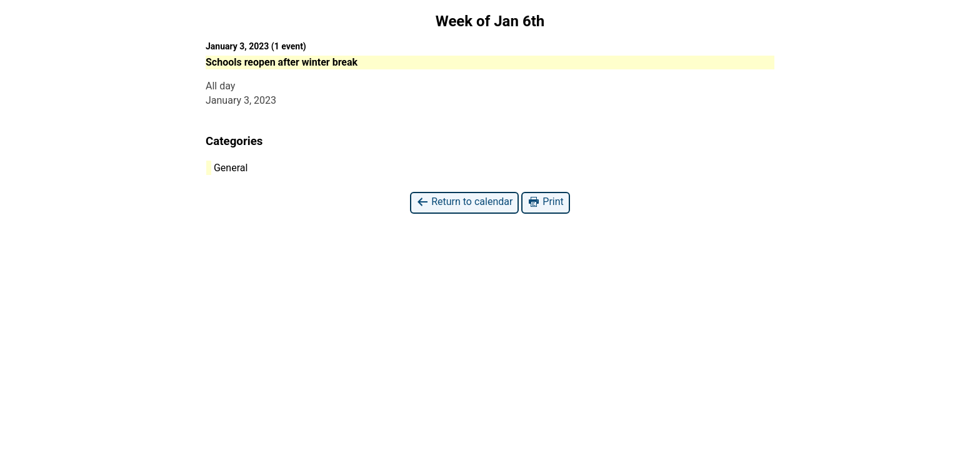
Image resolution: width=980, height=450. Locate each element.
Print (545, 202)
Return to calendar (464, 202)
